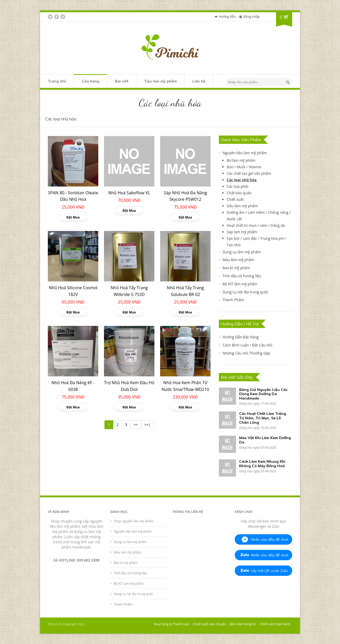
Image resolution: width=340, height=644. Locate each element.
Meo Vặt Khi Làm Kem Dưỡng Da (265, 440)
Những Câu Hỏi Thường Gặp (246, 353)
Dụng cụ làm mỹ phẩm (242, 252)
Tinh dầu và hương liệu (242, 276)
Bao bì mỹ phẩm (236, 268)
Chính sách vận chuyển (210, 624)
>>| (147, 425)
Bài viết (122, 81)
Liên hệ (199, 81)
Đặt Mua (73, 217)
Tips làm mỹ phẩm (160, 81)
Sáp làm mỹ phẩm (242, 232)
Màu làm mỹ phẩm (238, 260)
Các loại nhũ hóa (242, 180)
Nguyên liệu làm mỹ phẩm (245, 153)
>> (136, 425)
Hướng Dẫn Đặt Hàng (241, 337)
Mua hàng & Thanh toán (172, 624)
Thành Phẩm (233, 300)
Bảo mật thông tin (243, 624)
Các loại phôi (237, 186)
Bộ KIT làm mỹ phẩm (240, 284)
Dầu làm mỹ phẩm (242, 206)
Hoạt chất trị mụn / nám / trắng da (256, 225)
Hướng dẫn (227, 17)
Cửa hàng (90, 81)
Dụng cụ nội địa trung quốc (246, 292)
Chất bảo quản (239, 193)
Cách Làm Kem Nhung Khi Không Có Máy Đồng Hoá (262, 464)
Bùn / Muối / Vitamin (244, 167)
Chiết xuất (235, 199)
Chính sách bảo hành (275, 624)
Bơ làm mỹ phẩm (241, 160)
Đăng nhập (251, 17)
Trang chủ (57, 81)
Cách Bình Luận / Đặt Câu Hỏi (247, 345)
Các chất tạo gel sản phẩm (249, 173)
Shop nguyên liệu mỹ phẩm (134, 521)
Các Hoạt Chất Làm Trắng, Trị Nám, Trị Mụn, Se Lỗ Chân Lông (263, 418)
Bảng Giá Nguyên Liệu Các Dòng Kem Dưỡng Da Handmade (263, 394)
